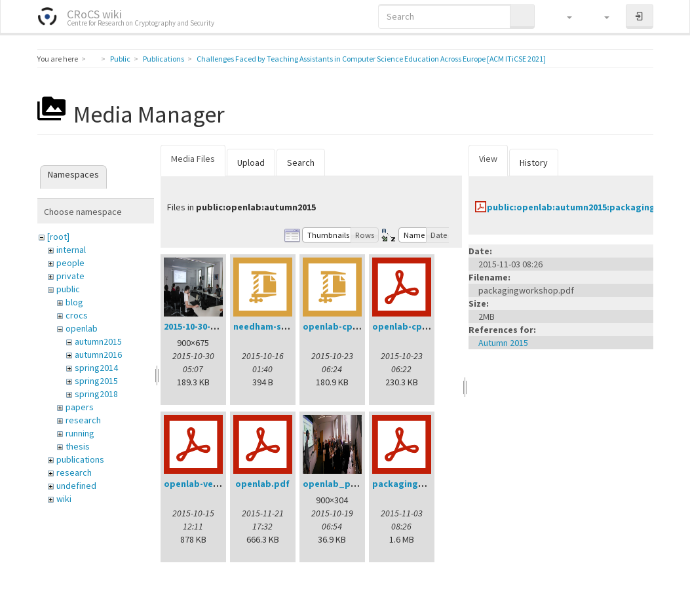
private (70, 276)
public (68, 289)
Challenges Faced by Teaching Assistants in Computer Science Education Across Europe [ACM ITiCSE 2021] (371, 59)
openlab (82, 328)
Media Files (193, 159)
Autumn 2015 (503, 343)
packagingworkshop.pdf (426, 484)
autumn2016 (98, 355)
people (70, 263)
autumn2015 (98, 341)
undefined (76, 486)
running (80, 433)
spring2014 (96, 368)
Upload (251, 163)
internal (71, 250)
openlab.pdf (262, 484)
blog (74, 302)
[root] (58, 237)
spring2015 (96, 381)
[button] (563, 16)
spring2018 (96, 394)
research (83, 420)
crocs (77, 315)
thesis (78, 446)
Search (301, 163)
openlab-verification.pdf (218, 484)
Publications (163, 59)
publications (80, 459)
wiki (64, 499)
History (534, 163)
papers (80, 407)
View (488, 159)
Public (120, 59)
